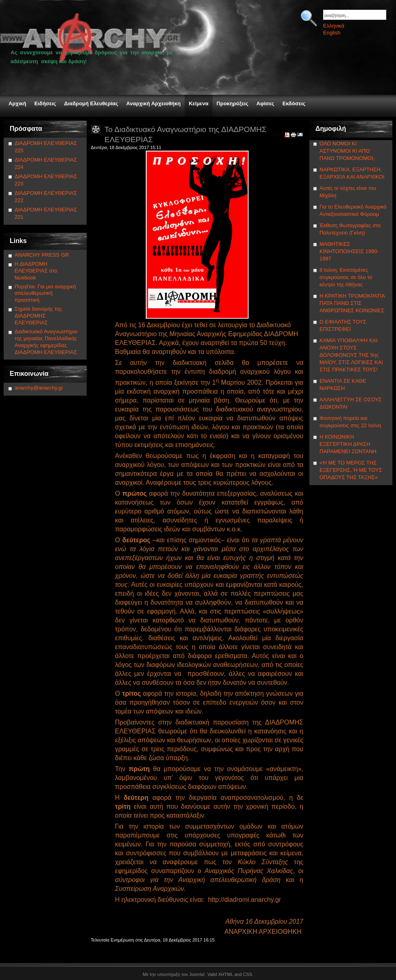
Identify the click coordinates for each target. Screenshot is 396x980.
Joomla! (197, 974)
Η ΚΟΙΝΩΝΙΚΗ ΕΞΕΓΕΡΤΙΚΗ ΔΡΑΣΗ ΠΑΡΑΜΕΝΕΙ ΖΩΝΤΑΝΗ (348, 444)
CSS (248, 974)
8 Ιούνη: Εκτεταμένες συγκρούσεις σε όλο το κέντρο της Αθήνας (346, 277)
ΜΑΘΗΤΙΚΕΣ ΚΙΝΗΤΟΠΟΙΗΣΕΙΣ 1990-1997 (349, 251)
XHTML (226, 974)
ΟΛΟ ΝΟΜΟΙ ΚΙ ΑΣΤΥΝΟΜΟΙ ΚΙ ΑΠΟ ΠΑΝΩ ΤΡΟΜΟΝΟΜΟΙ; (347, 151)
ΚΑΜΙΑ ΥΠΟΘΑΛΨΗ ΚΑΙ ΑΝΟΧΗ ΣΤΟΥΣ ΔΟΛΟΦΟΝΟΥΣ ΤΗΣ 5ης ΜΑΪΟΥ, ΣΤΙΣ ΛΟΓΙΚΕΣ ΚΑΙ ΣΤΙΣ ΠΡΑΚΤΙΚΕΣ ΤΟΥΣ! (351, 355)
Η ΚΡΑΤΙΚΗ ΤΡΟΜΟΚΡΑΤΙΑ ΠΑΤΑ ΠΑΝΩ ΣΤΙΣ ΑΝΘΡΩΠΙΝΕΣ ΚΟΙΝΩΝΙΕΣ (352, 303)
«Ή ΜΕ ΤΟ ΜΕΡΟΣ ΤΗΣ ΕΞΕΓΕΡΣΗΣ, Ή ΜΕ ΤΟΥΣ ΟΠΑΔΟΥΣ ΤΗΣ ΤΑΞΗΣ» (351, 470)
